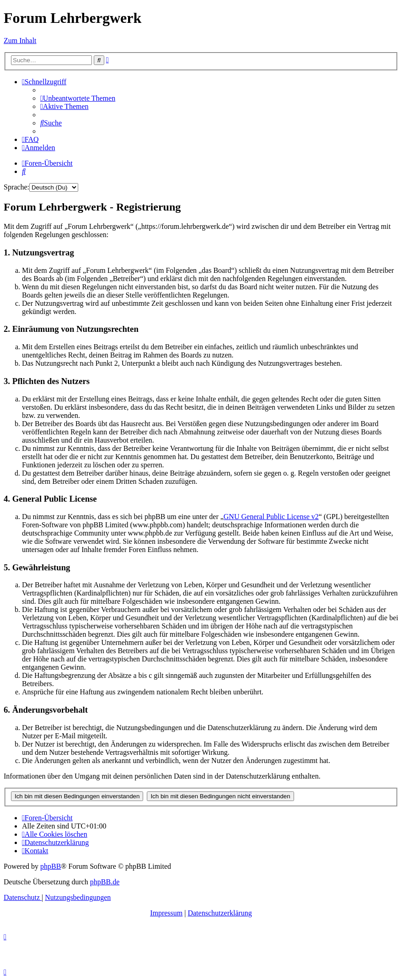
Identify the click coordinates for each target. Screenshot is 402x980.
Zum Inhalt (20, 41)
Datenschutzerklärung (220, 913)
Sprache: (16, 187)
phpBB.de (105, 882)
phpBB (51, 866)
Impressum (166, 913)
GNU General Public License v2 (271, 517)
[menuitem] (78, 98)
